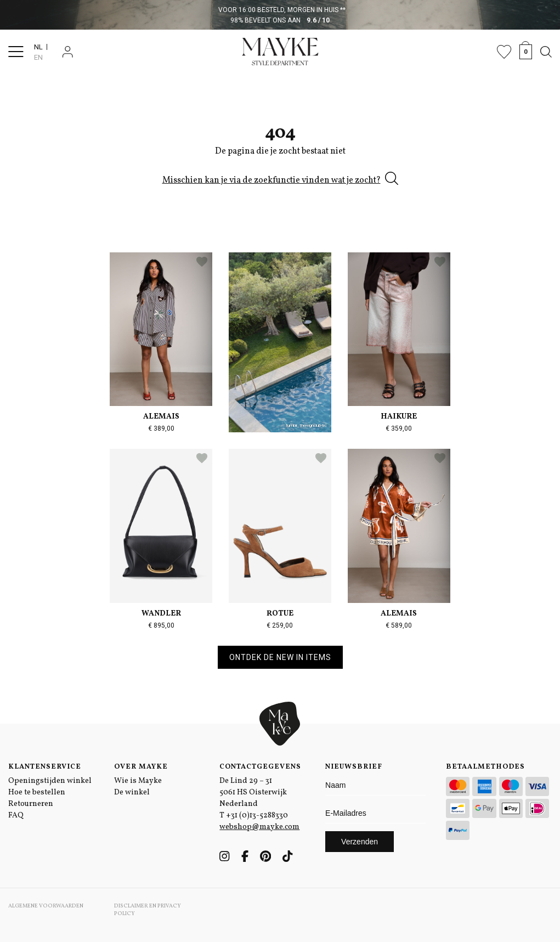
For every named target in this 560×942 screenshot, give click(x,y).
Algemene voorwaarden (46, 906)
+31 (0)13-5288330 (257, 816)
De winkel (132, 792)
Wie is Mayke (138, 781)
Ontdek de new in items (280, 657)
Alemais (161, 417)
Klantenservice (45, 767)
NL (38, 47)
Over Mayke (141, 767)
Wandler (161, 614)
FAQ (16, 816)
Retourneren (31, 804)
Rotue (280, 614)
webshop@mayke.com (259, 827)
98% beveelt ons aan (280, 20)
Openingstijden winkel (50, 781)
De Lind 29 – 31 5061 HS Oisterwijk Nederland (253, 792)
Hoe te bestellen (37, 792)
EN (38, 57)
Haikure (399, 417)
